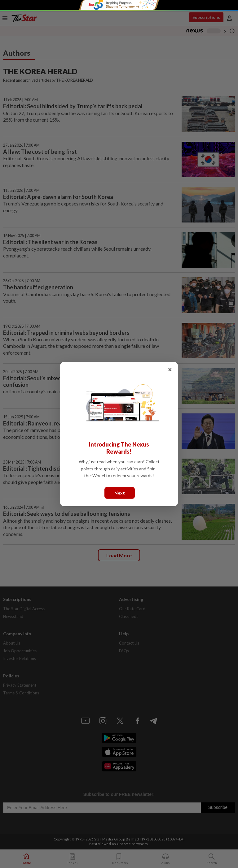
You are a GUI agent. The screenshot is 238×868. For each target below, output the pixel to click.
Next (120, 492)
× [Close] (170, 369)
